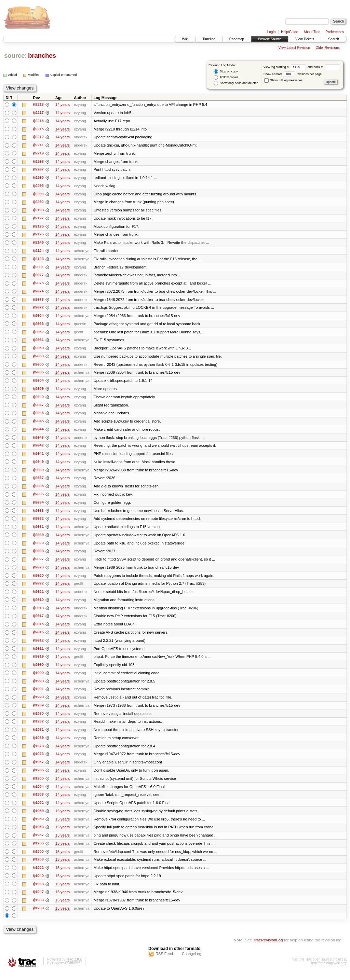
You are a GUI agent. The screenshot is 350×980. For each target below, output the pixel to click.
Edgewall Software (66, 971)
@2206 (38, 178)
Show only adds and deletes (236, 83)
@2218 (38, 105)
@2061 (38, 342)
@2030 (38, 539)
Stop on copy (226, 72)
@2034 (38, 506)
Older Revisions (328, 48)
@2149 (38, 244)
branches (42, 56)
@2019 (38, 605)
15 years (63, 818)
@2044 (38, 432)
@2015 (38, 637)
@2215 (38, 129)
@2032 (38, 523)
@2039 (38, 473)
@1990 (38, 703)
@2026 (38, 572)
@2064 (38, 318)
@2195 (38, 236)
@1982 (38, 728)
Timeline (209, 39)
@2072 (38, 309)
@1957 (38, 842)
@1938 (38, 908)
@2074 (38, 293)
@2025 (38, 580)
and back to (324, 67)
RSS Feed (164, 962)
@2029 (38, 547)
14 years (63, 105)
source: (15, 56)
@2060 (38, 350)
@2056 (38, 367)
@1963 (38, 801)
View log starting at (286, 67)
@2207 (38, 170)
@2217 (38, 113)
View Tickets (305, 39)
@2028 (38, 555)
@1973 (38, 760)
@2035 (38, 498)
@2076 (38, 285)
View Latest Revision (294, 48)
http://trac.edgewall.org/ (329, 971)
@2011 (38, 654)
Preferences (335, 32)
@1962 (38, 810)
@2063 (38, 326)
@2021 (38, 596)
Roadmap (237, 39)
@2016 (38, 629)
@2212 (38, 137)
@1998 (38, 687)
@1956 (38, 851)
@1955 (38, 859)
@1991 (38, 695)
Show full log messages (283, 80)
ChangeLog (192, 962)
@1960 (38, 818)
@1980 (38, 744)
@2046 (38, 416)
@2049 (38, 400)
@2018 (38, 613)
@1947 (38, 900)
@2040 (38, 465)
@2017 (38, 621)
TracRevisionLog (268, 948)
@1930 (38, 916)
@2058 (38, 359)
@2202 (38, 203)
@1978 (38, 752)
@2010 (38, 662)
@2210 (38, 154)
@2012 (38, 646)
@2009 (38, 670)
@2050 (38, 391)
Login (271, 32)
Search (334, 39)
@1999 (38, 678)
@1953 (38, 867)
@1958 (38, 834)
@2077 (38, 277)
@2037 (38, 482)
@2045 (38, 424)
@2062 (38, 334)
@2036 (38, 490)
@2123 (38, 260)
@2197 (38, 219)
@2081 (38, 268)
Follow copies (226, 77)
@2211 (38, 146)
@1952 (38, 875)
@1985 (38, 719)
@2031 (38, 531)
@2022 (38, 588)
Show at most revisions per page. (293, 74)
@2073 (38, 301)
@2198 (38, 211)
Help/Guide (290, 32)
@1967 (38, 769)
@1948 (38, 892)
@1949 (38, 883)
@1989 (38, 711)
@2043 (38, 441)
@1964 (38, 793)
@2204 (38, 195)
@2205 (38, 187)
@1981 (38, 736)
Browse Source (270, 39)
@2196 (38, 227)
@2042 (38, 449)
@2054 (38, 383)
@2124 (38, 252)
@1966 (38, 777)
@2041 (38, 457)
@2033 (38, 514)
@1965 (38, 785)
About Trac (312, 32)
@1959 (38, 826)
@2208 (38, 162)
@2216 (38, 121)
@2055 (38, 375)
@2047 (38, 408)
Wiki (185, 39)
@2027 (38, 564)
